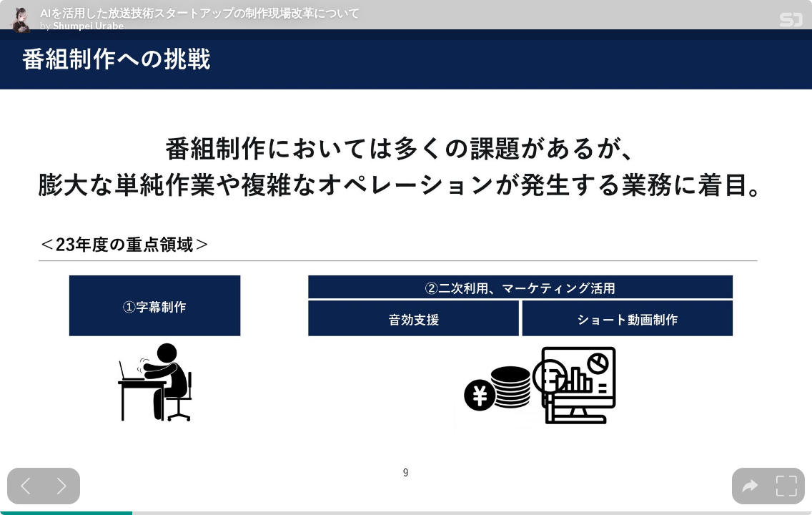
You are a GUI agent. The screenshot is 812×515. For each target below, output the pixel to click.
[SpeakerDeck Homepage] (791, 23)
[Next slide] (62, 486)
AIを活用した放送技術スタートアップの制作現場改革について (200, 13)
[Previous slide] (25, 486)
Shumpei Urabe (88, 26)
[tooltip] (750, 486)
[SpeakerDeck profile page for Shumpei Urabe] (20, 21)
